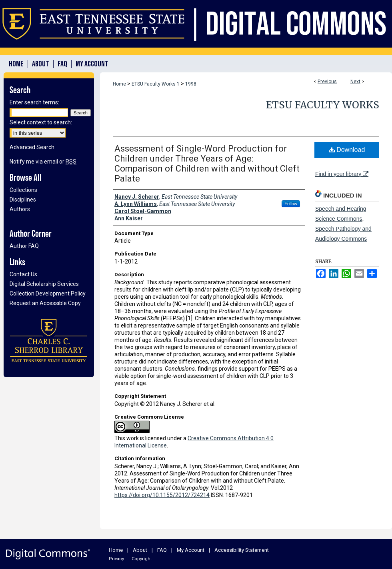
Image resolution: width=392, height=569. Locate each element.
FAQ (162, 550)
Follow (291, 204)
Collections (23, 190)
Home (119, 84)
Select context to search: (41, 122)
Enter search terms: (34, 102)
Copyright (142, 559)
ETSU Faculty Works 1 (156, 84)
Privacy (116, 559)
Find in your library (342, 174)
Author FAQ (24, 246)
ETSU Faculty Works (323, 105)
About (140, 550)
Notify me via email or (43, 162)
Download (347, 150)
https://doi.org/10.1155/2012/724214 (162, 495)
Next (355, 82)
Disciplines (23, 200)
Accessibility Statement (242, 550)
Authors (20, 209)
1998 (191, 84)
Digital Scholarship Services (44, 284)
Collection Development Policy (48, 293)
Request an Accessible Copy (45, 303)
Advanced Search (32, 147)
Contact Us (23, 274)
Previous (327, 82)
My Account (191, 550)
